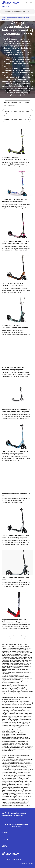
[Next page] (23, 637)
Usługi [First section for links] (17, 839)
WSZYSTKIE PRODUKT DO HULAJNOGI (16, 119)
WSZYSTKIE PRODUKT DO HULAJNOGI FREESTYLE (16, 112)
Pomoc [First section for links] (17, 833)
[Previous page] (12, 637)
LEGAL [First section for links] (17, 846)
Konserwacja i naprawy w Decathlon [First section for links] (19, 825)
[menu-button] (31, 3)
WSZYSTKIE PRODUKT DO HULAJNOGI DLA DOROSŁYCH (16, 104)
